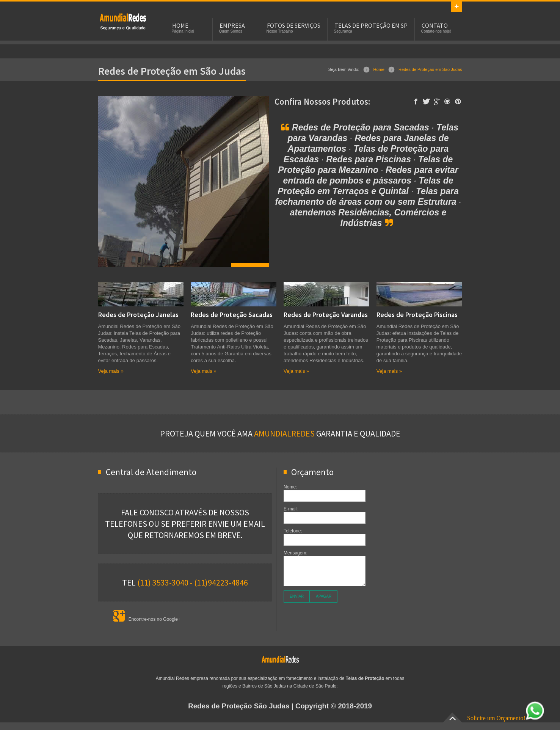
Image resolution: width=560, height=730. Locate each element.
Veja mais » (111, 371)
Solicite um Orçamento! (506, 718)
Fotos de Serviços (294, 25)
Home (379, 69)
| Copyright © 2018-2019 (280, 706)
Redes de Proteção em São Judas (430, 69)
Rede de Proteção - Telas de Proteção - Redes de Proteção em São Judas (123, 21)
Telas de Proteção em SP (371, 25)
